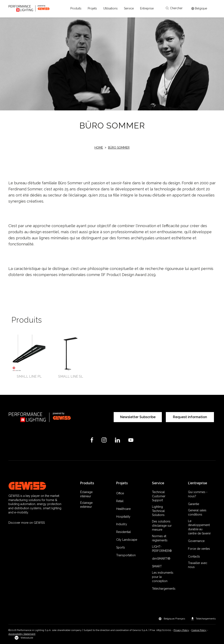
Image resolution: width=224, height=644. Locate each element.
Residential (124, 532)
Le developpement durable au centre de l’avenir (199, 527)
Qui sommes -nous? (198, 494)
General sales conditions (197, 512)
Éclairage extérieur (86, 505)
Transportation (126, 555)
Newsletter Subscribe (138, 417)
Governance (196, 541)
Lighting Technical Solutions (158, 511)
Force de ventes (199, 549)
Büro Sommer (119, 148)
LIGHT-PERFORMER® (162, 549)
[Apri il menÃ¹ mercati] (199, 9)
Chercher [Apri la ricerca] (174, 8)
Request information (190, 417)
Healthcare (123, 509)
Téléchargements (164, 589)
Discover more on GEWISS (27, 523)
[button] (76, 8)
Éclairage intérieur (86, 494)
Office (120, 493)
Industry (122, 524)
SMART (157, 566)
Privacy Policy (181, 630)
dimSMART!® (161, 559)
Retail (120, 501)
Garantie (194, 504)
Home (99, 148)
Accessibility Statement (22, 634)
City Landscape (127, 540)
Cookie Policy (199, 630)
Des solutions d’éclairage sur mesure (162, 526)
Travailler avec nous (198, 565)
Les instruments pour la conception (163, 577)
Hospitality (123, 517)
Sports (121, 547)
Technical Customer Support (159, 496)
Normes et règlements (160, 538)
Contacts (194, 556)
